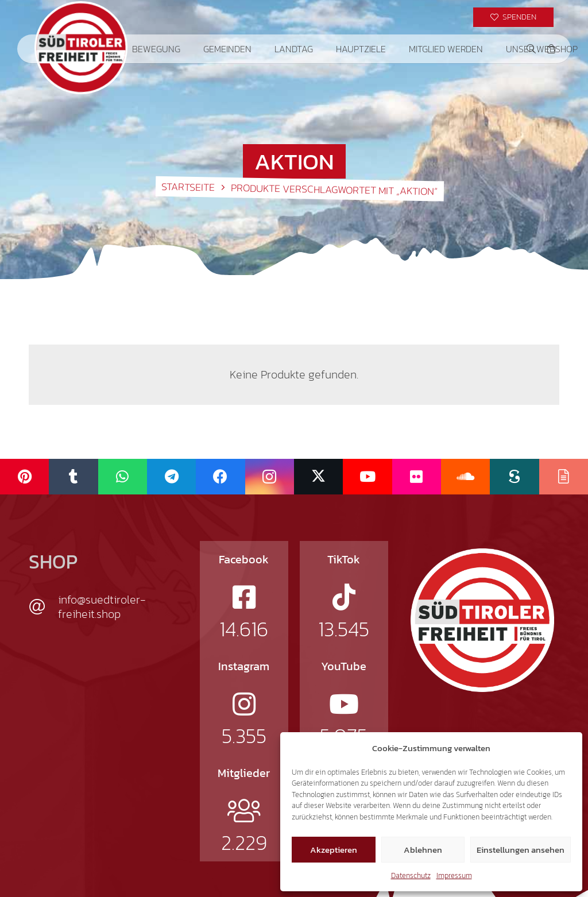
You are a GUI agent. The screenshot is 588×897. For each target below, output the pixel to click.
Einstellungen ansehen (521, 850)
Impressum (454, 875)
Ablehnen (423, 850)
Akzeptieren (334, 850)
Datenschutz (411, 875)
